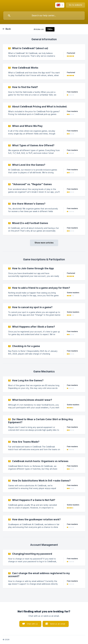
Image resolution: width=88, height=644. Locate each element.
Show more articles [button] (44, 243)
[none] (60, 5)
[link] (44, 52)
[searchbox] (44, 16)
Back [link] (8, 29)
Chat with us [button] (32, 624)
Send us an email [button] (58, 624)
